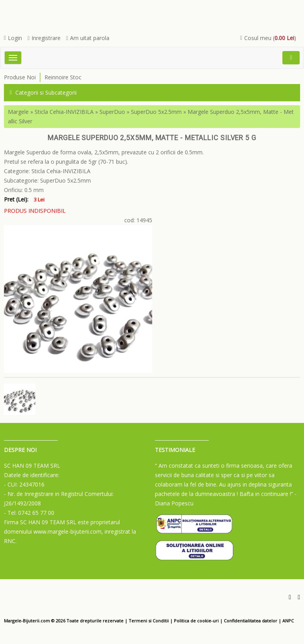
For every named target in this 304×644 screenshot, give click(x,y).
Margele (18, 112)
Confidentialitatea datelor (251, 621)
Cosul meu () (268, 38)
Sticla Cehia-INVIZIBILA (64, 112)
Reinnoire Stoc (63, 77)
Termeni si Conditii (149, 621)
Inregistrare (44, 38)
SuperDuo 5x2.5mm (156, 112)
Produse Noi (20, 77)
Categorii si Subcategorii (43, 92)
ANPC (288, 621)
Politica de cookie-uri (196, 621)
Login (13, 38)
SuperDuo (112, 112)
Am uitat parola (88, 38)
